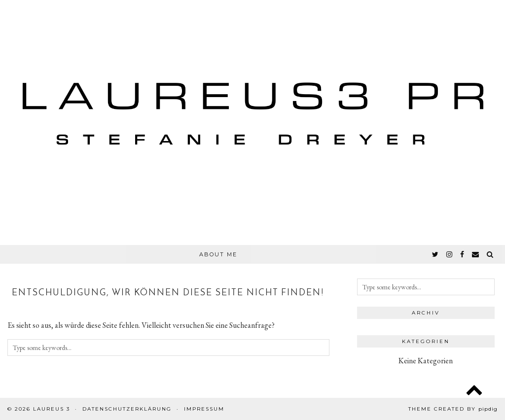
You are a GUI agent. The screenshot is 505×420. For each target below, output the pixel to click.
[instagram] (450, 254)
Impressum (204, 409)
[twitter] (436, 254)
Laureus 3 (52, 409)
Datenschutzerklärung (127, 409)
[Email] (476, 254)
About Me (218, 254)
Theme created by (453, 409)
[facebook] (463, 254)
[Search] (490, 254)
